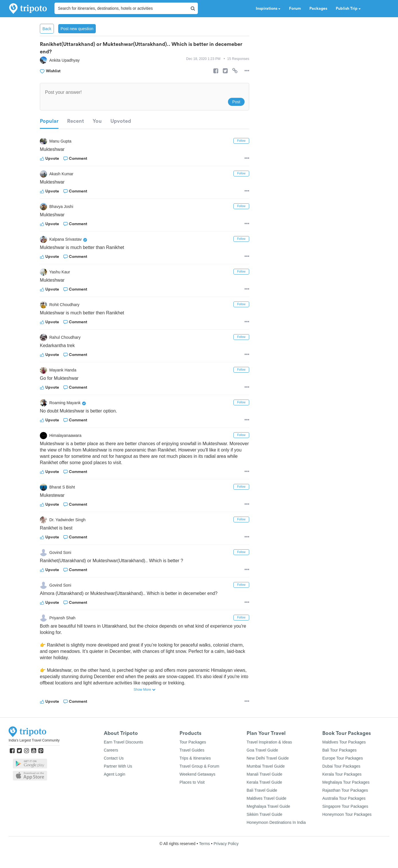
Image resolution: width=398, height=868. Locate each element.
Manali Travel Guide (265, 774)
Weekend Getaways (197, 774)
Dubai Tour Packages (341, 766)
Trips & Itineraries (195, 758)
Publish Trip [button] (348, 9)
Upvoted (121, 121)
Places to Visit (192, 782)
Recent (76, 121)
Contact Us (114, 758)
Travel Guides (192, 750)
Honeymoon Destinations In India (276, 822)
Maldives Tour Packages (344, 742)
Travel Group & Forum (199, 766)
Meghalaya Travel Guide (268, 806)
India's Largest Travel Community (34, 740)
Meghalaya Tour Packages (346, 782)
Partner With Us (118, 766)
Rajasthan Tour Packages (345, 790)
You (97, 121)
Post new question (77, 29)
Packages (318, 9)
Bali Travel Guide (262, 790)
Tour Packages (193, 742)
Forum (295, 9)
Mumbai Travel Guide (266, 766)
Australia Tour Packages (344, 798)
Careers (111, 750)
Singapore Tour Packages (345, 806)
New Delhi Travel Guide (268, 758)
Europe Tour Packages (343, 758)
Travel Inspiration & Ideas (269, 742)
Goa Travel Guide (262, 750)
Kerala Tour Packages (342, 774)
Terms (204, 844)
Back (47, 29)
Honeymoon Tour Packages (347, 814)
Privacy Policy (226, 844)
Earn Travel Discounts (123, 742)
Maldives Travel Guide (267, 798)
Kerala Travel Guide (264, 782)
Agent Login (115, 774)
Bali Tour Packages (340, 750)
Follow (241, 141)
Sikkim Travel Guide (264, 814)
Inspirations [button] (268, 9)
